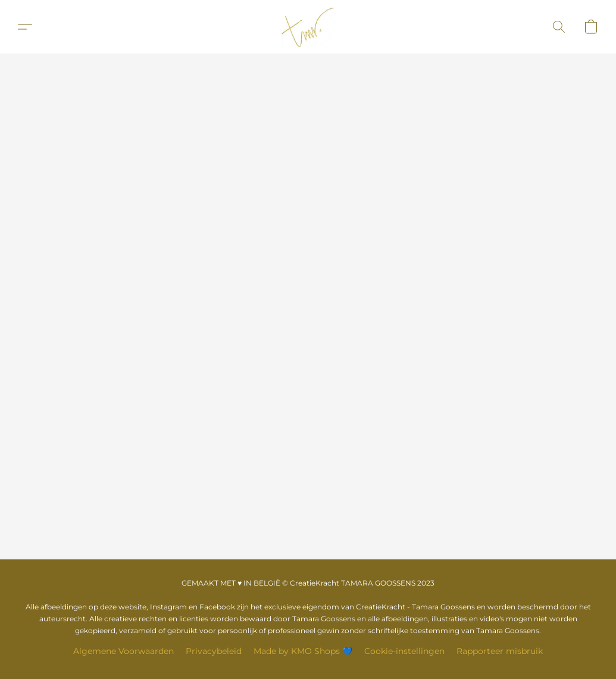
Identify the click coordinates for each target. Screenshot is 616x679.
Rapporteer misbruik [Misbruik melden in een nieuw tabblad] (500, 651)
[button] (308, 27)
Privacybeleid (214, 651)
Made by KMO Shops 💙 (303, 651)
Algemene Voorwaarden (123, 651)
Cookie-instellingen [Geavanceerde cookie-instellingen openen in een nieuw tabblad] (404, 651)
